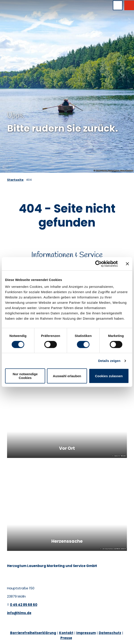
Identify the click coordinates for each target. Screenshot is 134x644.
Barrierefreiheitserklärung (33, 633)
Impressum (86, 633)
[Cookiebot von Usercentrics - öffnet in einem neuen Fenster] (98, 264)
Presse (66, 638)
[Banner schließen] (127, 264)
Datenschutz (110, 633)
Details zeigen (109, 361)
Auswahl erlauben (67, 376)
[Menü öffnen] (118, 5)
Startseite (15, 180)
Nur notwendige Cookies (25, 376)
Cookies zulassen (109, 376)
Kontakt (66, 633)
